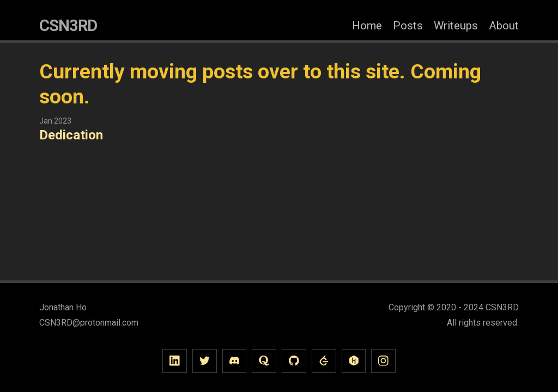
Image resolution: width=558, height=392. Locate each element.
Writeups (456, 26)
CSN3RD (68, 26)
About (504, 26)
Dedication (71, 135)
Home (367, 26)
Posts (408, 26)
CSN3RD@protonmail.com (89, 323)
